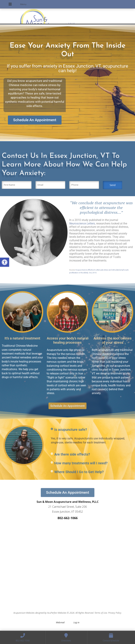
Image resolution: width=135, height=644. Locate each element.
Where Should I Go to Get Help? (79, 472)
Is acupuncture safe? (71, 430)
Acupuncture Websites (24, 613)
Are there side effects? (72, 454)
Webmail (60, 622)
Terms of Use (101, 613)
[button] (5, 262)
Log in (76, 622)
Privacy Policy (115, 613)
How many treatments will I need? (81, 463)
